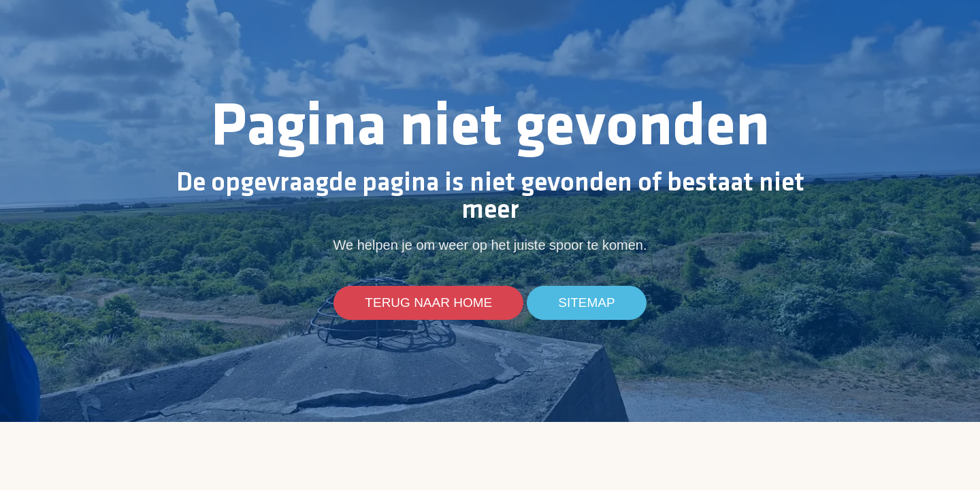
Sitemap (586, 303)
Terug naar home (428, 303)
